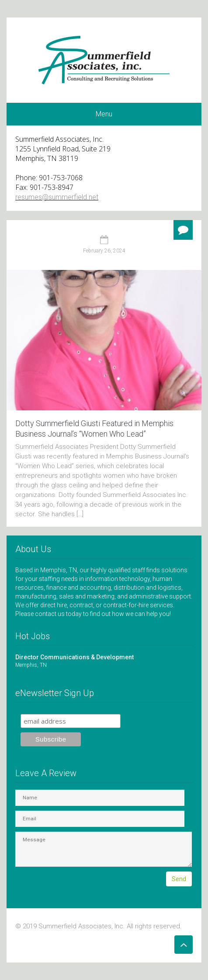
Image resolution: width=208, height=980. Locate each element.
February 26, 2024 (104, 251)
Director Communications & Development (104, 661)
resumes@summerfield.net (57, 197)
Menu (104, 114)
